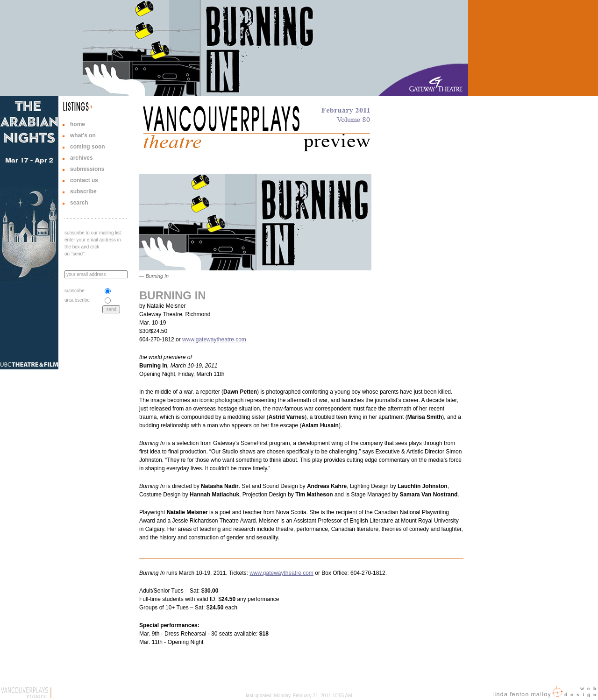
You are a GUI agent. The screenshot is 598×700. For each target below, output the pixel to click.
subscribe (83, 191)
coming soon (88, 147)
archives (82, 158)
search (79, 203)
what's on (83, 135)
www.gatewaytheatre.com (214, 339)
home (78, 124)
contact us (84, 180)
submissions (87, 169)
